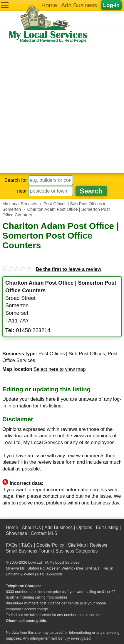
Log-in (111, 5)
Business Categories (77, 551)
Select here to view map (60, 369)
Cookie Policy (50, 545)
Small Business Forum (29, 551)
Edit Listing (107, 527)
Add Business (79, 5)
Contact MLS (44, 533)
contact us (54, 496)
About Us (31, 527)
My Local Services (64, 563)
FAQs (12, 545)
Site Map (77, 545)
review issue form (56, 462)
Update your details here (29, 399)
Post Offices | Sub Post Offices (72, 354)
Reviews (98, 545)
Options (84, 527)
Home (49, 5)
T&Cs (27, 545)
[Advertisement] (62, 108)
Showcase (16, 533)
